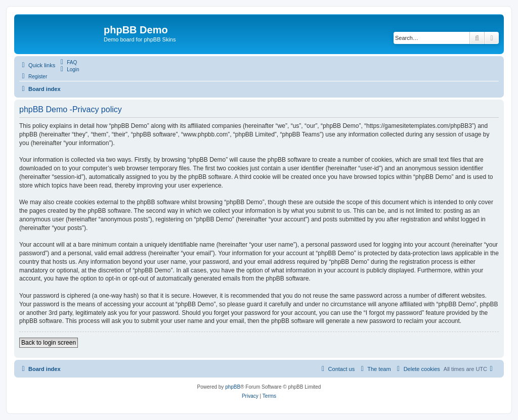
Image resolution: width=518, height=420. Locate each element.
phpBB (233, 387)
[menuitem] (67, 62)
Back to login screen (49, 343)
